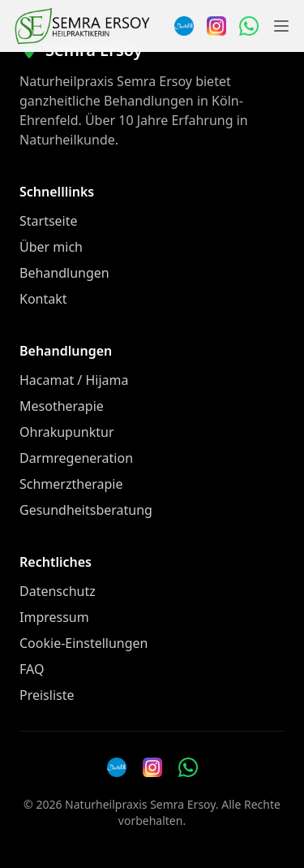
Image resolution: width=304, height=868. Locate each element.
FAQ (32, 669)
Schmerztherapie (71, 484)
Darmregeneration (76, 458)
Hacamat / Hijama (74, 380)
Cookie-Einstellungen (83, 643)
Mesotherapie (62, 406)
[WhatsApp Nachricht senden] (249, 26)
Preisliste (47, 695)
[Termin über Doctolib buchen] (184, 26)
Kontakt (43, 299)
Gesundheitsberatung (86, 510)
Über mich (51, 247)
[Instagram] (216, 26)
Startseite (49, 221)
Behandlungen (64, 273)
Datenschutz (58, 591)
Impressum (54, 617)
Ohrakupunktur (67, 432)
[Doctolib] (117, 767)
